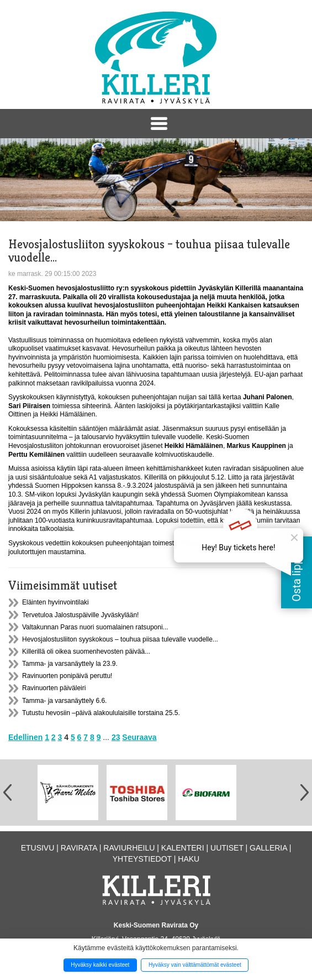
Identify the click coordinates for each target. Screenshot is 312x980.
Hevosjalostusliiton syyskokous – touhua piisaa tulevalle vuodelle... (120, 639)
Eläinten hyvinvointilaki (55, 602)
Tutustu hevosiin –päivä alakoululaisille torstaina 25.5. (101, 713)
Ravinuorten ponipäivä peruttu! (67, 676)
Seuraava (139, 737)
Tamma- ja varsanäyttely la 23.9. (70, 664)
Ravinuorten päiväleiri (54, 688)
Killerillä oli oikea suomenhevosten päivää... (86, 651)
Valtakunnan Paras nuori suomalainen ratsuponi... (95, 627)
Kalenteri (183, 848)
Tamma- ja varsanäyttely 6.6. (64, 701)
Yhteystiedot (142, 859)
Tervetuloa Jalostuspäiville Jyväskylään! (80, 615)
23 (116, 737)
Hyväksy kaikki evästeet (100, 965)
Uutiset (227, 848)
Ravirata (79, 848)
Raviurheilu (129, 848)
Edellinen (25, 737)
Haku (189, 859)
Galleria (268, 848)
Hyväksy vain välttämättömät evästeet (195, 965)
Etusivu (38, 848)
